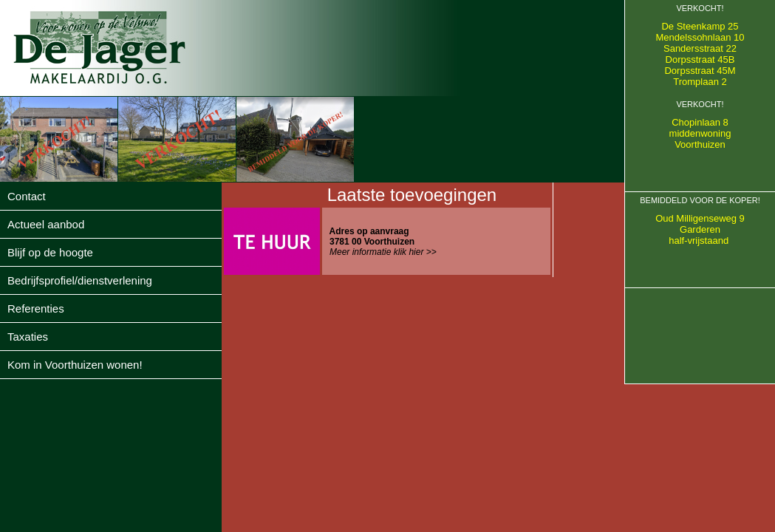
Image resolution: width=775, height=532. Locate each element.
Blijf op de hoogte (50, 252)
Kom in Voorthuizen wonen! (75, 365)
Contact (27, 196)
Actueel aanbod (46, 224)
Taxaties (28, 337)
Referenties (36, 308)
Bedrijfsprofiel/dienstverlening (80, 280)
